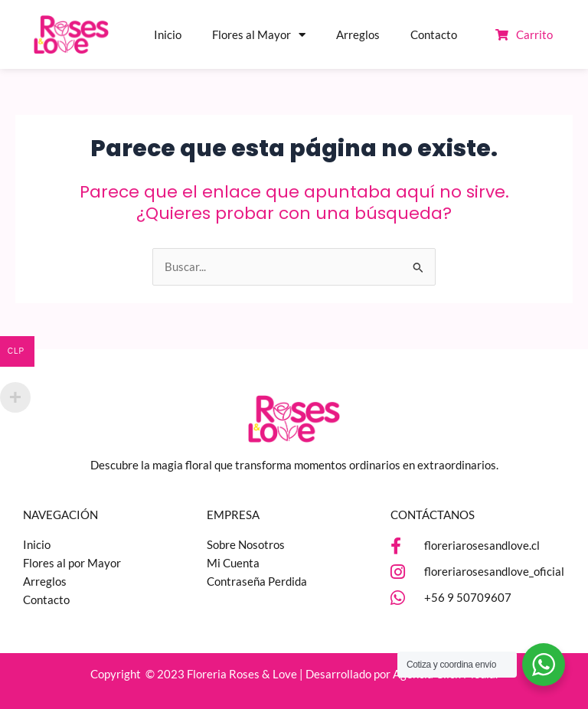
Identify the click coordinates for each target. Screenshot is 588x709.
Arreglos (358, 34)
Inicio (168, 34)
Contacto (434, 34)
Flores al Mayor (259, 35)
